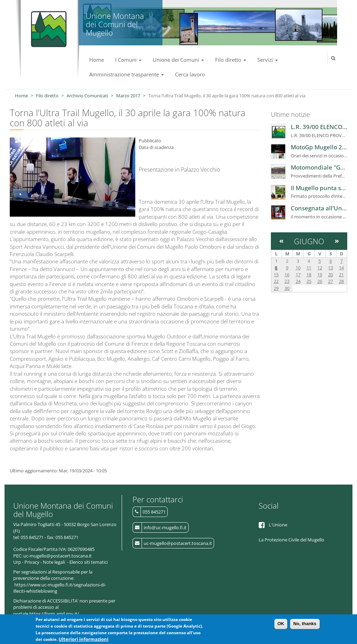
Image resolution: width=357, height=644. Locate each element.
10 (298, 268)
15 (276, 275)
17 (298, 275)
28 (341, 281)
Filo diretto (231, 60)
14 (341, 268)
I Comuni (128, 60)
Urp (17, 562)
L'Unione (278, 525)
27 (331, 281)
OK (281, 625)
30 (287, 288)
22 (276, 281)
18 (309, 275)
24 (298, 281)
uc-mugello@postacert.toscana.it (178, 543)
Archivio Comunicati (87, 96)
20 (331, 275)
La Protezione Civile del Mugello (291, 540)
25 (309, 281)
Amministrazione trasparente (127, 74)
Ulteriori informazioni (83, 640)
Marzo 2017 (128, 96)
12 (320, 268)
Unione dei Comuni (178, 60)
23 (287, 281)
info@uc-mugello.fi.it (165, 527)
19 (320, 275)
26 (320, 281)
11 (309, 268)
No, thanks (305, 625)
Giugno (309, 241)
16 (287, 275)
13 (331, 268)
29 (276, 288)
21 (341, 275)
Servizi (268, 60)
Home (97, 60)
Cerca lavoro (190, 74)
